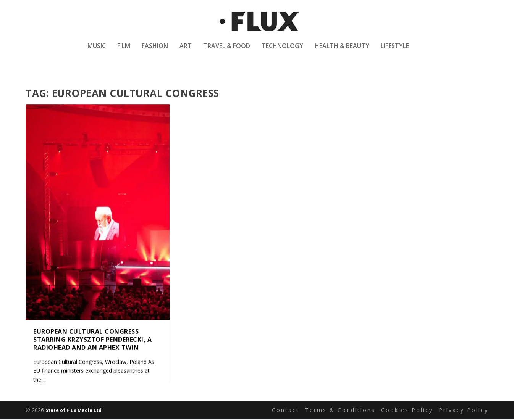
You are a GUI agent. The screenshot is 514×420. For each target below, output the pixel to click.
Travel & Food (227, 51)
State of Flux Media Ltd (74, 411)
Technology (282, 51)
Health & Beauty (342, 51)
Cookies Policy (407, 411)
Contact (286, 411)
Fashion (155, 51)
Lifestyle (395, 51)
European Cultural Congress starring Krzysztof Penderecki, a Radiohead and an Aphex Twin (92, 340)
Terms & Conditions (340, 411)
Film (124, 51)
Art (186, 51)
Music (97, 51)
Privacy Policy (464, 411)
